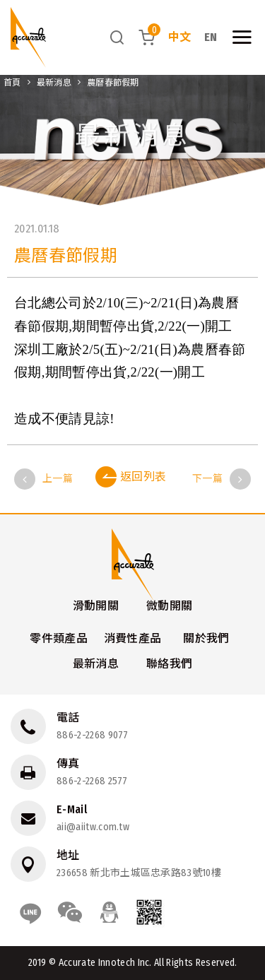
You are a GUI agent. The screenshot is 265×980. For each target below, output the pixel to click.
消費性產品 (133, 638)
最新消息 (54, 83)
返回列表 (131, 477)
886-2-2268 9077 (93, 735)
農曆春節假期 (113, 83)
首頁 (12, 83)
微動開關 (169, 606)
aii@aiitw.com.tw (93, 827)
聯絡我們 (169, 664)
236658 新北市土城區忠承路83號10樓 (139, 873)
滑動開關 (96, 606)
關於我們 (206, 638)
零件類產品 (59, 638)
